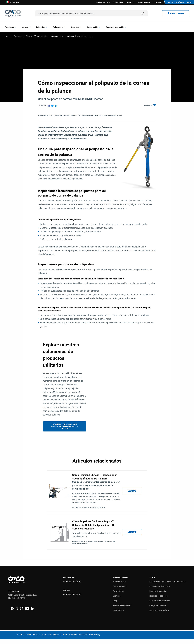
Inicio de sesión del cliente (179, 3)
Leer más (132, 494)
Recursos (18, 36)
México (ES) (13, 3)
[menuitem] (11, 27)
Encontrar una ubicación (160, 606)
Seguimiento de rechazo (159, 615)
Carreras (117, 601)
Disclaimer (83, 640)
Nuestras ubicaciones (158, 601)
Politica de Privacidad (122, 611)
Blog (28, 36)
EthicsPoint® (119, 615)
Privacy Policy (94, 640)
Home (7, 36)
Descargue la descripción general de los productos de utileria (65, 427)
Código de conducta (158, 611)
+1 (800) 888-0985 (72, 600)
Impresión (150, 106)
